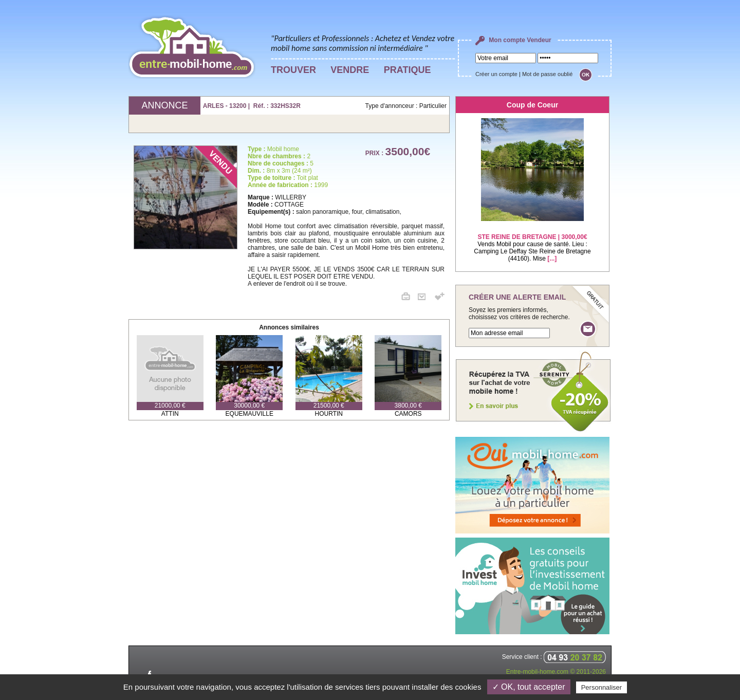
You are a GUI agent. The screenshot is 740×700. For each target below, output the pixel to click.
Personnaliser (602, 687)
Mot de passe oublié (547, 74)
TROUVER (293, 70)
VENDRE (350, 70)
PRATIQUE (408, 70)
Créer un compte (496, 74)
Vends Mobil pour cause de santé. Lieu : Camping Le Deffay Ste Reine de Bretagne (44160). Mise (532, 241)
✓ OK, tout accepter (529, 687)
